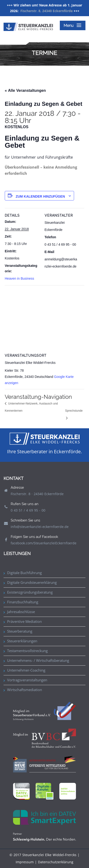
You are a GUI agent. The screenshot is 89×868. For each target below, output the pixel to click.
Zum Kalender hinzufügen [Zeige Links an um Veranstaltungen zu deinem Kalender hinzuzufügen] (40, 196)
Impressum (25, 862)
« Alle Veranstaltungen (25, 90)
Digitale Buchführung (24, 573)
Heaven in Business (19, 278)
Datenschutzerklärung (56, 862)
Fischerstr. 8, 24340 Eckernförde (47, 11)
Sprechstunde (74, 411)
